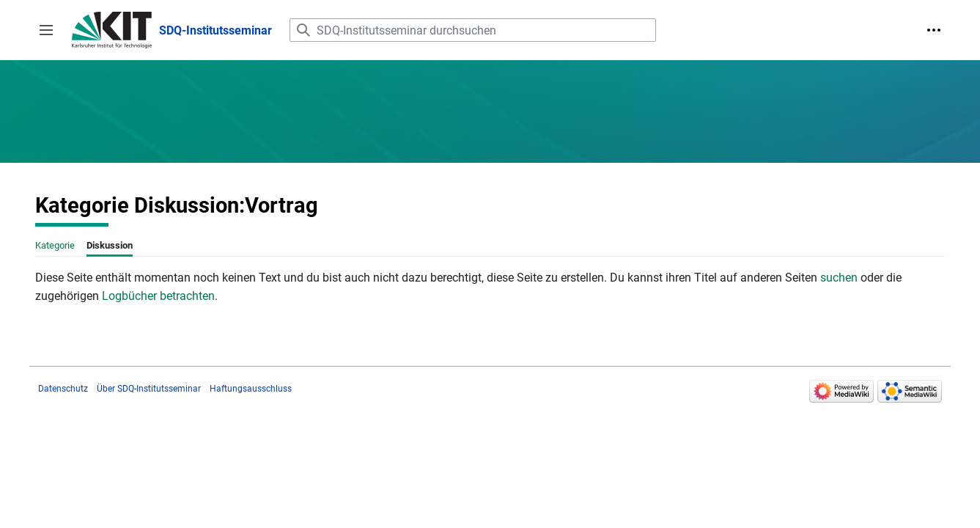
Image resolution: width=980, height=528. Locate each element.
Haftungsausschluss (251, 389)
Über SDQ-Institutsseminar (149, 389)
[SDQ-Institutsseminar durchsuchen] (473, 30)
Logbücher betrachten (158, 296)
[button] (46, 30)
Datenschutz (63, 389)
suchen (839, 278)
